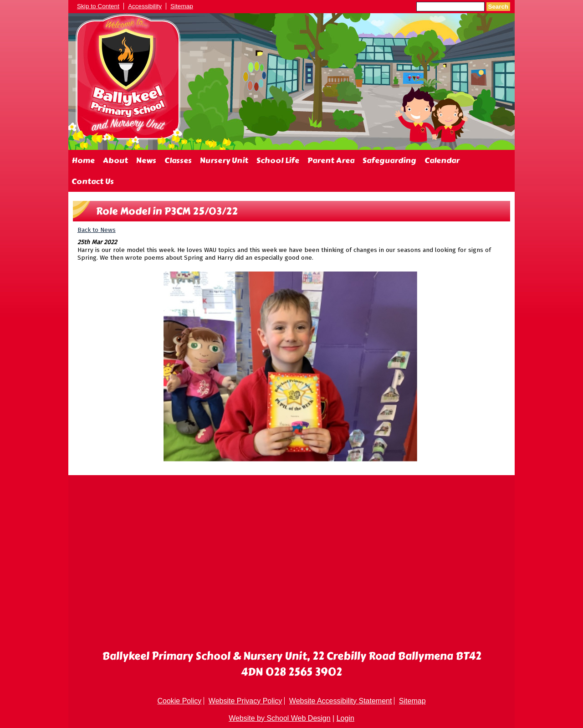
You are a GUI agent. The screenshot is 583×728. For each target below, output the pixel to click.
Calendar (442, 160)
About (115, 160)
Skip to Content (98, 6)
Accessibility (145, 6)
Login (345, 718)
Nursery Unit (224, 160)
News (146, 160)
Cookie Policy (179, 701)
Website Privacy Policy (245, 701)
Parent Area (331, 160)
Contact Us (93, 181)
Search (498, 7)
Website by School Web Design (280, 718)
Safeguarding (389, 160)
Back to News (97, 230)
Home (83, 160)
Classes (178, 160)
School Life (278, 160)
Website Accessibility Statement (341, 701)
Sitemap (182, 6)
